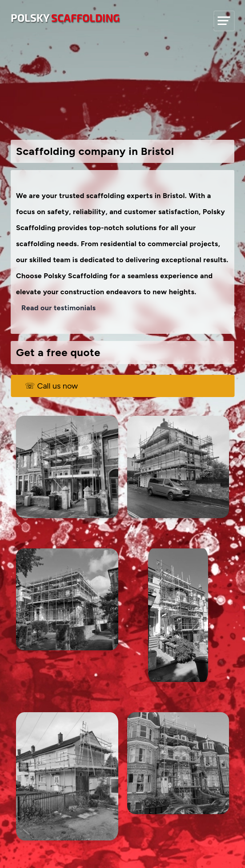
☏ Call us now (51, 386)
